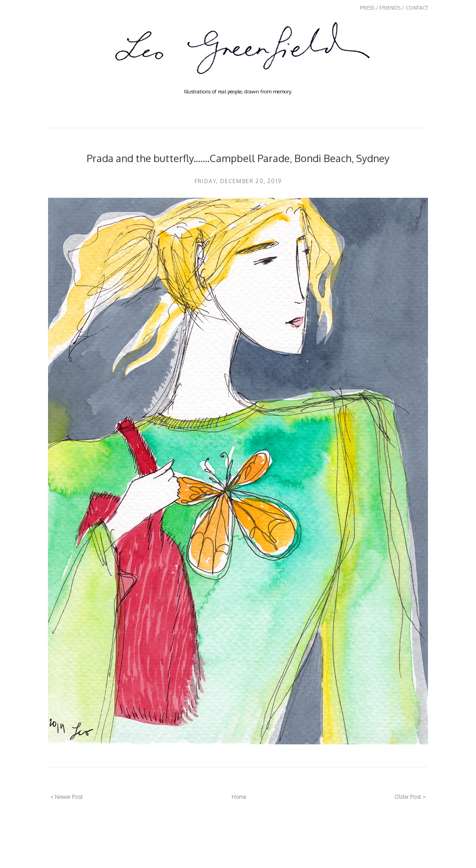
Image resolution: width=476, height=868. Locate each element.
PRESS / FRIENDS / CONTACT (394, 8)
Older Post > (410, 797)
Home (239, 797)
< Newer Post (67, 797)
